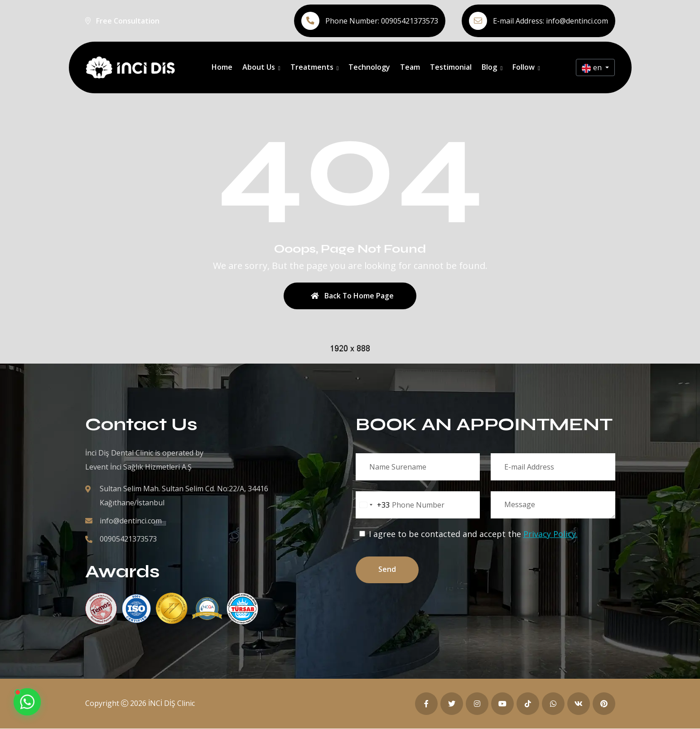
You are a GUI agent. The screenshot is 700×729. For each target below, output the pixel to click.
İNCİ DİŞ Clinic (171, 704)
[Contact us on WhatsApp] (27, 702)
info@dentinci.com (577, 21)
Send (388, 571)
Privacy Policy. (550, 534)
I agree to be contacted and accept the (468, 534)
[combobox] (373, 505)
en (593, 68)
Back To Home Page (352, 296)
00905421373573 (410, 21)
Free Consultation (128, 21)
